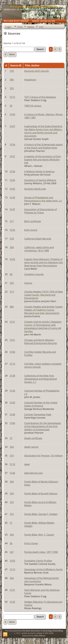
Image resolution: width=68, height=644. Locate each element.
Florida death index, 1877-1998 (41, 552)
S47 (12, 552)
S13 (12, 292)
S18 (12, 239)
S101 (12, 340)
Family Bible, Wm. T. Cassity (39, 535)
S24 (12, 447)
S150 (12, 403)
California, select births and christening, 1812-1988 (39, 249)
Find (20, 27)
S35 (12, 88)
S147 (12, 209)
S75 (12, 502)
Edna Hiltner (40, 636)
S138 (12, 376)
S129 (12, 198)
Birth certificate (33, 221)
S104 (12, 114)
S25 (12, 283)
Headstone (30, 80)
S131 (12, 590)
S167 (12, 126)
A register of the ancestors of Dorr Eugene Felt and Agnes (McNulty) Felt (43, 160)
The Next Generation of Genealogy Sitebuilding (43, 631)
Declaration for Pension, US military (43, 456)
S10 (12, 456)
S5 (11, 106)
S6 (11, 543)
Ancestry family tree (35, 189)
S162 (12, 259)
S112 (12, 364)
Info (41, 27)
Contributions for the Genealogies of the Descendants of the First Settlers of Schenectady (43, 426)
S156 (12, 171)
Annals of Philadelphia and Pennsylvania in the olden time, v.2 (43, 199)
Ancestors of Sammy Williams (40, 180)
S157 (12, 156)
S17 (12, 221)
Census (28, 283)
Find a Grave (31, 543)
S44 (12, 578)
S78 (12, 71)
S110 (12, 464)
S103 (12, 230)
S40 (12, 482)
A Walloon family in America (39, 171)
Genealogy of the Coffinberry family (43, 569)
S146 (12, 473)
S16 (12, 514)
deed (27, 464)
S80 (12, 307)
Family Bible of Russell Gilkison (41, 494)
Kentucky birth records (37, 71)
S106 (12, 352)
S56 (12, 535)
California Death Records (38, 239)
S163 (12, 561)
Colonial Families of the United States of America (41, 404)
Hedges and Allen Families (34, 7)
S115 (12, 97)
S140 (12, 414)
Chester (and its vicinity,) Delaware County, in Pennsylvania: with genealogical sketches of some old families (43, 327)
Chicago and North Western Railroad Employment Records (41, 342)
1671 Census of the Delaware (40, 97)
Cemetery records (34, 274)
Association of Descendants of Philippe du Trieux (41, 211)
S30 (12, 494)
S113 (12, 569)
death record (31, 447)
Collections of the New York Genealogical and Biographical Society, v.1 (41, 379)
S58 (12, 247)
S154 (12, 145)
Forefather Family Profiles (38, 561)
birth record (31, 230)
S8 (11, 274)
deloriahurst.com (34, 473)
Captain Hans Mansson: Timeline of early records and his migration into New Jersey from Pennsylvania (44, 262)
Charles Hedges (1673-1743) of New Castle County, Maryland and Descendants (44, 295)
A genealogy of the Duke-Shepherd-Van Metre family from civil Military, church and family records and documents (43, 131)
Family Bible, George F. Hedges (41, 514)
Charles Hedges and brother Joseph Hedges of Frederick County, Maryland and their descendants (43, 310)
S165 (12, 180)
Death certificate (33, 438)
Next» (12, 54)
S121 (12, 322)
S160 (12, 423)
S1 (11, 523)
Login (8, 27)
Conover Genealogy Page (38, 414)
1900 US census (33, 106)
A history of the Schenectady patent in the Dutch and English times (44, 146)
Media (31, 27)
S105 (12, 189)
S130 (12, 391)
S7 (11, 438)
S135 (12, 602)
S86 (12, 80)
